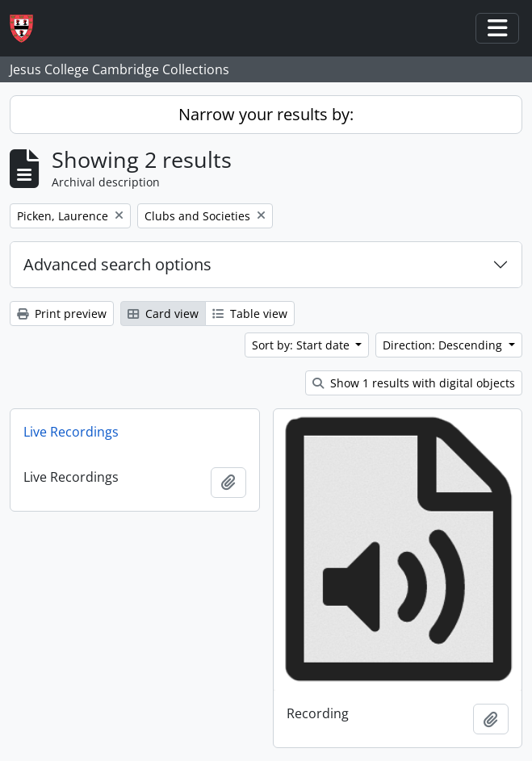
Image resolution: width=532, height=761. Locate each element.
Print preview (62, 314)
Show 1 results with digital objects (414, 383)
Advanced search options (117, 264)
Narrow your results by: (266, 114)
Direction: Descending (444, 345)
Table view (250, 314)
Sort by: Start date (302, 345)
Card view (163, 314)
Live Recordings (71, 432)
